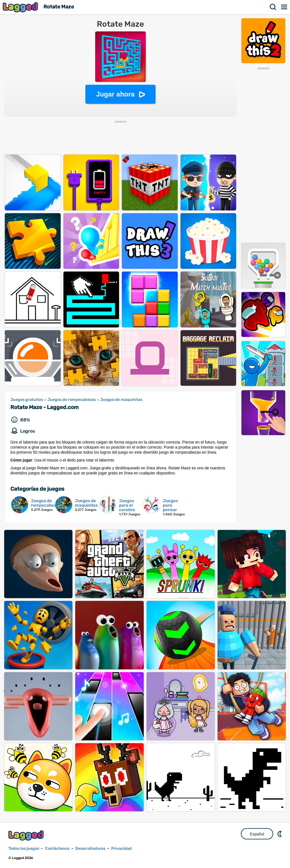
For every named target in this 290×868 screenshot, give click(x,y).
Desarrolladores (90, 849)
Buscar (273, 7)
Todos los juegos (24, 849)
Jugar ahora (115, 94)
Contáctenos (57, 849)
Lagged (21, 7)
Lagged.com (27, 835)
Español (257, 834)
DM (280, 834)
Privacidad (121, 849)
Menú (284, 7)
